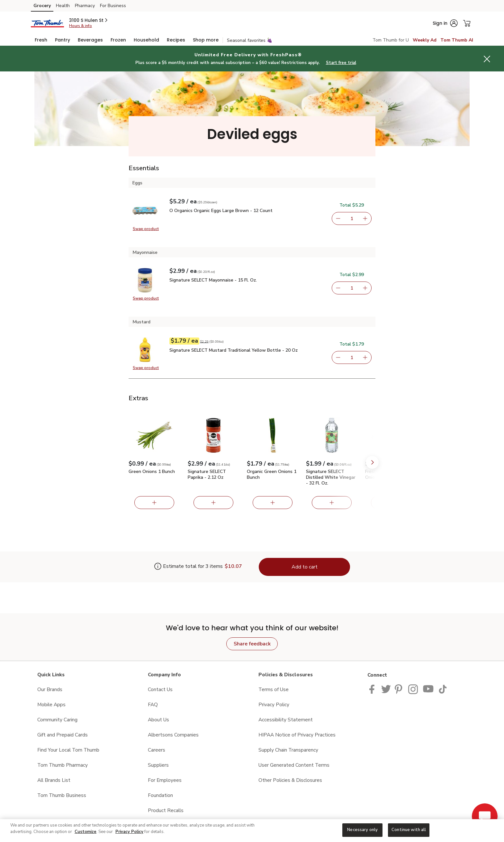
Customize (85, 832)
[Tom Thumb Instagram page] (414, 689)
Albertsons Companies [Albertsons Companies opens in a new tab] (173, 735)
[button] (89, 20)
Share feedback (252, 644)
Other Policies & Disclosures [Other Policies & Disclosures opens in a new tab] (290, 780)
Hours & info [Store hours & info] (81, 26)
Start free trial (341, 63)
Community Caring (57, 720)
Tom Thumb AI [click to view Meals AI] (457, 40)
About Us (158, 720)
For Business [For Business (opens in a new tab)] (113, 6)
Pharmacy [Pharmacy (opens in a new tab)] (85, 6)
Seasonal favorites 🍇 (250, 40)
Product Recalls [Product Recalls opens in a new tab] (166, 810)
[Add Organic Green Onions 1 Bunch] (273, 503)
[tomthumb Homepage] (47, 23)
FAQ (153, 704)
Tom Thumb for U (391, 40)
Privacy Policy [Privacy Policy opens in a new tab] (274, 704)
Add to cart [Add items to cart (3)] (305, 567)
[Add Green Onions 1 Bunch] (154, 503)
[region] (252, 831)
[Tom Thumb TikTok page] (443, 689)
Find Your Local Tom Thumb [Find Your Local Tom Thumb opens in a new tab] (68, 750)
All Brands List (54, 780)
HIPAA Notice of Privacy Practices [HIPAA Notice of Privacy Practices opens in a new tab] (297, 735)
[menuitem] (41, 40)
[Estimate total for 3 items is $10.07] (188, 567)
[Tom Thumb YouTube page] (428, 689)
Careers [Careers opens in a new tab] (157, 750)
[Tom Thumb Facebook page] (373, 689)
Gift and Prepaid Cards (63, 735)
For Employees (165, 780)
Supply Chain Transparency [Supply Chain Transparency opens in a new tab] (288, 750)
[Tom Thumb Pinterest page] (400, 689)
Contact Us (160, 689)
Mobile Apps (51, 704)
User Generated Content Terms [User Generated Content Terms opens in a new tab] (294, 765)
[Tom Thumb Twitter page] (386, 689)
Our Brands (50, 689)
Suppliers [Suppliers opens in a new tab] (158, 765)
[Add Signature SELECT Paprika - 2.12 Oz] (213, 503)
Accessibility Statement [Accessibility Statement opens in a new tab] (286, 720)
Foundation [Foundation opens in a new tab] (160, 795)
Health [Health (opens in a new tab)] (63, 6)
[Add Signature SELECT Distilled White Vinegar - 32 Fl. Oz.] (332, 503)
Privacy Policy (129, 832)
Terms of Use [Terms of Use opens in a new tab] (274, 689)
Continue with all (409, 830)
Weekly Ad (425, 40)
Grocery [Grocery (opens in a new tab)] (42, 6)
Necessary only (362, 830)
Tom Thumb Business (62, 795)
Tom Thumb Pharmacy (63, 765)
